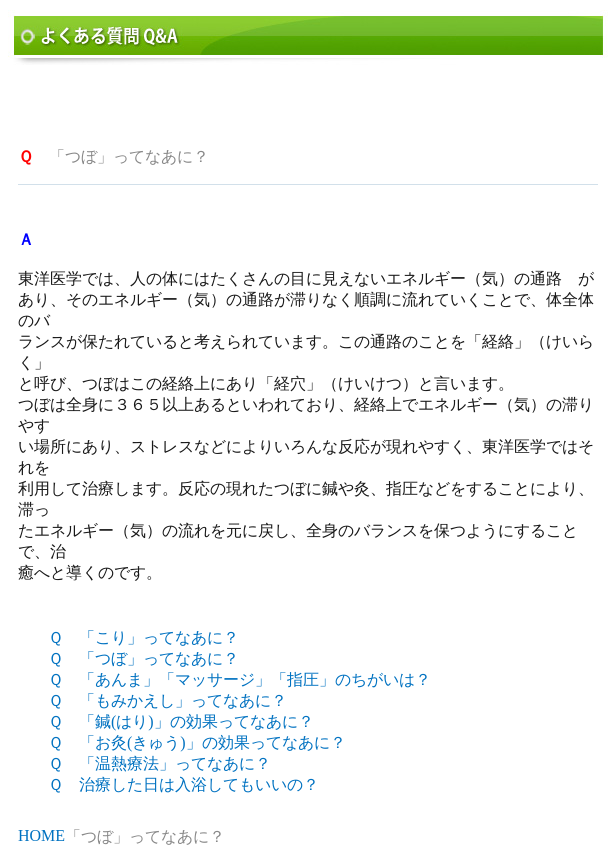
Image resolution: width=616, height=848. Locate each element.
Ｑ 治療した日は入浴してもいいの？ (183, 784)
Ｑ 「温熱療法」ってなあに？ (159, 763)
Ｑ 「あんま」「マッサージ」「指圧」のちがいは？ (239, 679)
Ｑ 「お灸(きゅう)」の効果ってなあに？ (197, 742)
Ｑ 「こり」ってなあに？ (143, 637)
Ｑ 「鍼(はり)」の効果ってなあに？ (181, 721)
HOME (41, 835)
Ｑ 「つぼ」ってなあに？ (143, 658)
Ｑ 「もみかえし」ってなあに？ (167, 700)
